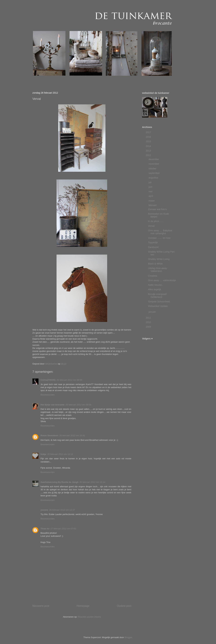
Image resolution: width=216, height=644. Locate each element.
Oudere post (124, 606)
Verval (151, 226)
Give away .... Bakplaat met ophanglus (160, 232)
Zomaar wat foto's (157, 209)
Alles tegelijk (155, 289)
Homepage (83, 606)
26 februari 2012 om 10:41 (72, 435)
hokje (43, 454)
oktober (153, 169)
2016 (149, 137)
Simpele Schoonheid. (159, 302)
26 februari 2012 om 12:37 (62, 510)
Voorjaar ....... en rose (159, 238)
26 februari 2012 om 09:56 (78, 405)
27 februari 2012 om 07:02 (63, 529)
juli (150, 182)
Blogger (128, 637)
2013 (149, 151)
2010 (149, 322)
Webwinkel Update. (158, 306)
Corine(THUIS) (48, 380)
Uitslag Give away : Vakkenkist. (158, 270)
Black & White (155, 264)
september (154, 173)
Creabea (153, 276)
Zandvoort (153, 247)
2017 (149, 132)
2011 (149, 318)
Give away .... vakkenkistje (162, 280)
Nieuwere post (41, 606)
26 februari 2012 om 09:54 (69, 380)
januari (152, 312)
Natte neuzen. (155, 285)
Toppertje (153, 242)
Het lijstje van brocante (52, 405)
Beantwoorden (48, 395)
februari (153, 205)
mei (151, 191)
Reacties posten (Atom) (89, 617)
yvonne (44, 510)
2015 (149, 141)
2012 (149, 155)
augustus (154, 178)
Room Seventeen (49, 435)
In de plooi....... (156, 221)
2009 (149, 327)
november (154, 164)
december (154, 159)
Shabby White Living (159, 259)
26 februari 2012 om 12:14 (92, 482)
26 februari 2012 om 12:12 (60, 454)
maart (152, 201)
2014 (149, 146)
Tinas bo (45, 529)
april (151, 196)
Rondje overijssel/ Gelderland (157, 296)
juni (151, 187)
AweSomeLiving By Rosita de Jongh (59, 482)
